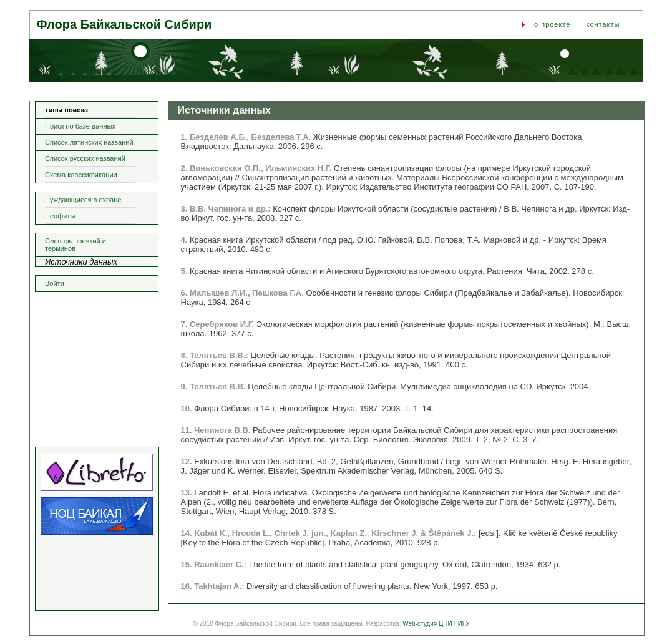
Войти (55, 283)
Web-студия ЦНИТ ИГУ (436, 624)
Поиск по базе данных (80, 126)
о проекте (552, 24)
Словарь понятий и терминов (75, 245)
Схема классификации (81, 175)
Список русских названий (85, 158)
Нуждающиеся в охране (83, 200)
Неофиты (60, 216)
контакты (603, 24)
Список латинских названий (89, 142)
